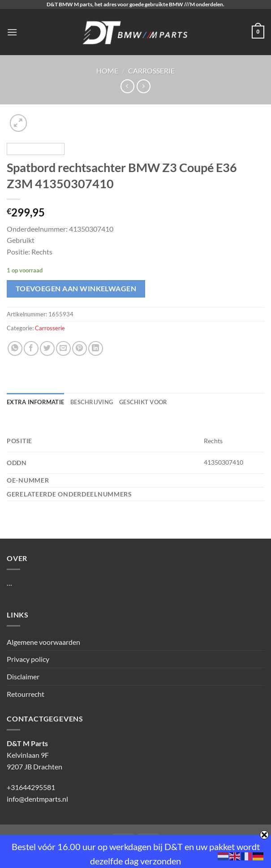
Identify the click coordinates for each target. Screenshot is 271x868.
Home (107, 71)
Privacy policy (28, 659)
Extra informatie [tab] (35, 402)
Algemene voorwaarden (43, 642)
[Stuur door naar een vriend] (63, 348)
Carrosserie (151, 71)
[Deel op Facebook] (31, 348)
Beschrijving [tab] (92, 402)
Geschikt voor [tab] (143, 402)
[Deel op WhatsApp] (15, 348)
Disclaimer (23, 676)
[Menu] (12, 32)
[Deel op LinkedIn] (96, 348)
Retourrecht (26, 694)
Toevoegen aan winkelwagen (76, 289)
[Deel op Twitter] (47, 348)
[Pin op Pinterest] (80, 348)
